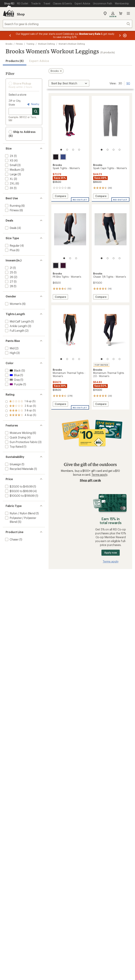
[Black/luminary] (56, 265)
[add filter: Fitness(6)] (12, 210)
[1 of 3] (64, 258)
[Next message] (120, 35)
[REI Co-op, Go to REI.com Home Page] (8, 13)
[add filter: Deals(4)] (10, 228)
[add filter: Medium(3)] (12, 170)
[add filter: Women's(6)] (13, 304)
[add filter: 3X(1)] (9, 188)
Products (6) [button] (15, 61)
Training (30, 44)
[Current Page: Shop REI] (9, 4)
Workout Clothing (46, 44)
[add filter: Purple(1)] (13, 384)
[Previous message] (10, 35)
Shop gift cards (90, 480)
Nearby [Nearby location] (33, 104)
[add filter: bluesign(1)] (13, 464)
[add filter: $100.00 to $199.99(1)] (20, 496)
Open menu (128, 13)
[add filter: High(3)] (10, 353)
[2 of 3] (70, 258)
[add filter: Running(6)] (12, 206)
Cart (121, 13)
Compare (60, 197)
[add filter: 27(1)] (9, 281)
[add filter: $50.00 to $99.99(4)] (18, 491)
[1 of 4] (61, 150)
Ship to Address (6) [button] (22, 134)
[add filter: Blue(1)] (12, 375)
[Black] (56, 157)
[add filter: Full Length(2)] (14, 331)
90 (128, 83)
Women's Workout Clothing (72, 44)
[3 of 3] (76, 258)
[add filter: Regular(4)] (12, 245)
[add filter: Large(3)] (11, 174)
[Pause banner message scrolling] (124, 35)
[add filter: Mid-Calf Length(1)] (17, 321)
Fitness (19, 44)
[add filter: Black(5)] (13, 370)
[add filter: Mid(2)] (9, 348)
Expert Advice (39, 61)
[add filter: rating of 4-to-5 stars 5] (21, 402)
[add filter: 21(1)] (8, 268)
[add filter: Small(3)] (10, 165)
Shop (21, 14)
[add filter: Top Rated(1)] (14, 446)
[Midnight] (63, 157)
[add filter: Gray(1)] (12, 380)
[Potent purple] (63, 265)
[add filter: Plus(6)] (10, 250)
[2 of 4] (67, 150)
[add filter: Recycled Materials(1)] (19, 469)
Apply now (110, 553)
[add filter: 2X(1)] (9, 156)
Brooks (9, 44)
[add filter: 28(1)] (9, 286)
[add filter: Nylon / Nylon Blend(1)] (20, 513)
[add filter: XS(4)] (9, 160)
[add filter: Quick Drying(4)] (15, 437)
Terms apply (99, 475)
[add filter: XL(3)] (9, 179)
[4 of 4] (79, 150)
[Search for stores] (36, 111)
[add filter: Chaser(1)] (12, 539)
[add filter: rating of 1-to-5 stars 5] (21, 415)
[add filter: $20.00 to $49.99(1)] (18, 486)
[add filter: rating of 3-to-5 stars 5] (21, 406)
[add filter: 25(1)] (9, 272)
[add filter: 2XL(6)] (10, 183)
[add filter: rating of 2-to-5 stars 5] (21, 411)
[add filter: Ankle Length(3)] (16, 326)
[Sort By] (69, 83)
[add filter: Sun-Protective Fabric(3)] (21, 442)
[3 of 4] (73, 150)
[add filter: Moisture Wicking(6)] (18, 433)
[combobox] (67, 24)
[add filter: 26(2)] (9, 277)
